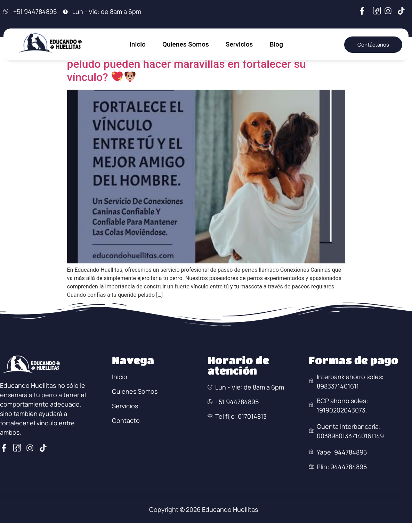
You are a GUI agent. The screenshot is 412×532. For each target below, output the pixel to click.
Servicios (240, 44)
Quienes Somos (185, 44)
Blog (277, 44)
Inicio (137, 44)
